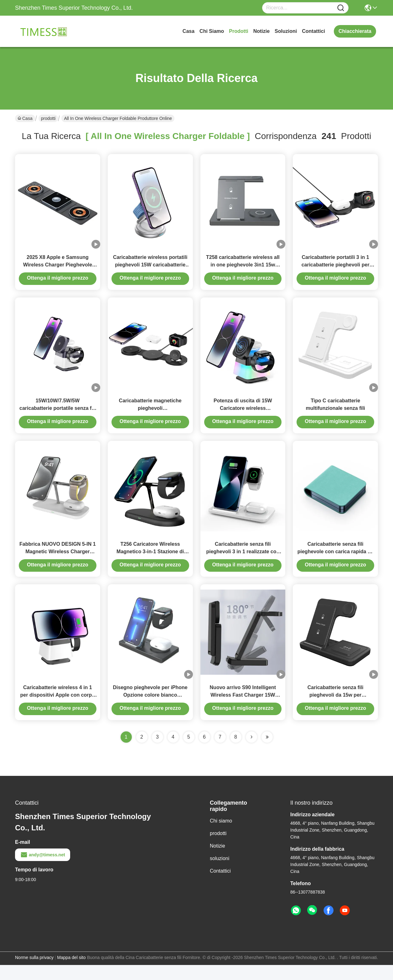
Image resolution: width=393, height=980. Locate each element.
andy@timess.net (43, 870)
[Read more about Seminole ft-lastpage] (267, 752)
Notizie (261, 31)
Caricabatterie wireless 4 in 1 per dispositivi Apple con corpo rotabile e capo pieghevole (58, 710)
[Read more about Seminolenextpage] (251, 752)
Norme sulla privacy (34, 972)
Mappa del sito (71, 972)
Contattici (313, 31)
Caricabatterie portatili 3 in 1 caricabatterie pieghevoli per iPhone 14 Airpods (336, 268)
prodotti (238, 31)
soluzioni (286, 31)
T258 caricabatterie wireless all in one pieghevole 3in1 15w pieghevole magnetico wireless (243, 268)
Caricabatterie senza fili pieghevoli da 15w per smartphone (336, 710)
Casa (189, 31)
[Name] (341, 8)
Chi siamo (212, 31)
